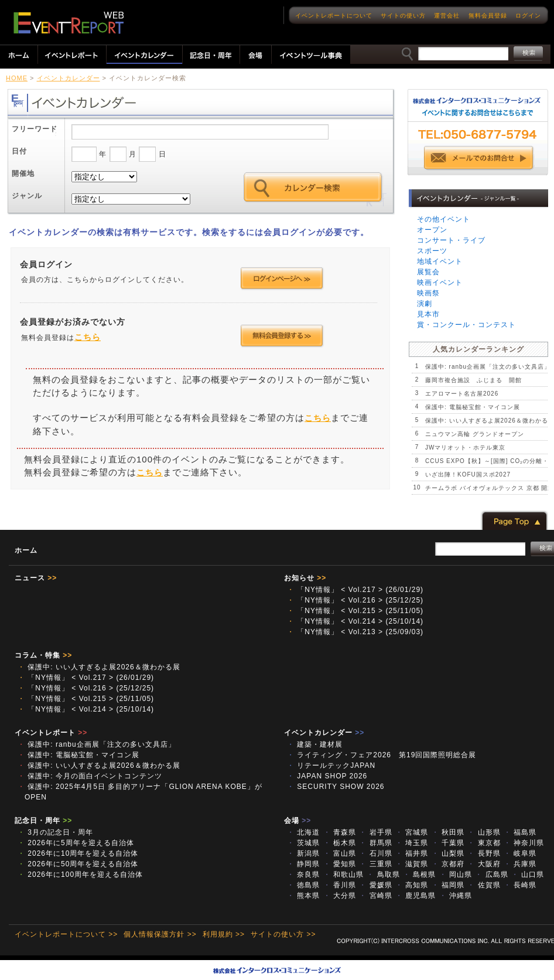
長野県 (484, 853)
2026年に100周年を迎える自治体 (80, 874)
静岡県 (303, 864)
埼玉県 (412, 843)
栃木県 (340, 843)
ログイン (528, 16)
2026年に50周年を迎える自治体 (78, 864)
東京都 (484, 843)
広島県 (491, 874)
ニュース (36, 578)
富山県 (340, 853)
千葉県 (448, 843)
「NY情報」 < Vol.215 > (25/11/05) (355, 611)
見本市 (428, 314)
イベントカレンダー (69, 78)
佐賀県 (484, 885)
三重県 (375, 864)
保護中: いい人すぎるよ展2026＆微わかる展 (99, 667)
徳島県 (303, 885)
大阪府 (484, 864)
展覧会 (428, 272)
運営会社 (447, 16)
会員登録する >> (282, 336)
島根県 (419, 874)
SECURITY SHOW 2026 (336, 787)
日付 (19, 151)
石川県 (375, 853)
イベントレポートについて (334, 16)
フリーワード (35, 129)
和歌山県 (343, 874)
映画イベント (440, 283)
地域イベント (440, 261)
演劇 (425, 304)
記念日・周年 (43, 821)
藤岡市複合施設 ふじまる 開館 (473, 380)
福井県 (412, 853)
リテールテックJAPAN (335, 765)
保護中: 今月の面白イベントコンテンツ (90, 776)
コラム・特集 (43, 655)
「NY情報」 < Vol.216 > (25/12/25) (355, 600)
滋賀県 (412, 864)
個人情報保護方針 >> (160, 934)
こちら (88, 337)
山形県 (484, 832)
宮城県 (412, 832)
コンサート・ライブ (451, 240)
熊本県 (303, 896)
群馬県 (375, 843)
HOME (17, 78)
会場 (297, 821)
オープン (432, 230)
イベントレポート (51, 733)
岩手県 (375, 832)
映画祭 (428, 293)
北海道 (303, 832)
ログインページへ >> (282, 278)
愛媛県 (375, 885)
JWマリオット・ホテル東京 (465, 448)
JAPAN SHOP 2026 (327, 776)
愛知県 (340, 864)
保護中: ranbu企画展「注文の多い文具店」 (488, 367)
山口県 (528, 874)
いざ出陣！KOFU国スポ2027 (468, 474)
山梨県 (448, 853)
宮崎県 (375, 896)
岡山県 (456, 874)
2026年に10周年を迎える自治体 (78, 853)
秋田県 (448, 832)
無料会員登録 (488, 16)
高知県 (412, 885)
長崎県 (520, 885)
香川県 (340, 885)
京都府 (448, 864)
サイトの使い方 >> (283, 934)
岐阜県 (520, 853)
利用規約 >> (224, 934)
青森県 (340, 832)
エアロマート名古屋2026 (462, 394)
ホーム (26, 550)
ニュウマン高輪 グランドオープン (475, 434)
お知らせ (305, 578)
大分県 (340, 896)
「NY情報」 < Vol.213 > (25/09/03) (355, 632)
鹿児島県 (415, 896)
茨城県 (303, 843)
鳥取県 (383, 874)
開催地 (23, 173)
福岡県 (448, 885)
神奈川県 (524, 843)
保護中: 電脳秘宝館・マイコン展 (473, 407)
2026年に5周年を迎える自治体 (76, 843)
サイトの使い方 (403, 16)
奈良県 (303, 874)
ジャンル (27, 196)
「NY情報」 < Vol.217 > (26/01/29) (355, 590)
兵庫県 (520, 864)
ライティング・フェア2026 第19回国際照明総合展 (385, 755)
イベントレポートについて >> (66, 934)
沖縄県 (456, 896)
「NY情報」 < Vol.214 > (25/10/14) (355, 621)
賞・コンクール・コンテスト (466, 325)
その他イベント (444, 219)
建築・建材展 (319, 744)
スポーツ (432, 251)
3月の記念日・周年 (55, 832)
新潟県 (303, 853)
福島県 (520, 832)
